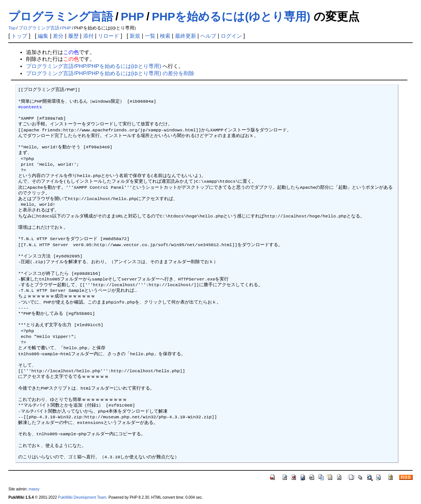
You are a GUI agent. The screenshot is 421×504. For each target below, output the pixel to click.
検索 (165, 36)
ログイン (231, 36)
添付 (88, 36)
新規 (135, 36)
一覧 (150, 36)
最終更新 (186, 36)
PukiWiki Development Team (82, 497)
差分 (58, 36)
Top (12, 28)
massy (34, 489)
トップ (19, 36)
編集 (43, 36)
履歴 (73, 36)
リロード (108, 36)
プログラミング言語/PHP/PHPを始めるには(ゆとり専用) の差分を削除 (110, 73)
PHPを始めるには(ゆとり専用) (231, 16)
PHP (133, 16)
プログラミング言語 (61, 16)
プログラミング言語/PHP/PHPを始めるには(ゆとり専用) (94, 66)
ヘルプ (208, 36)
